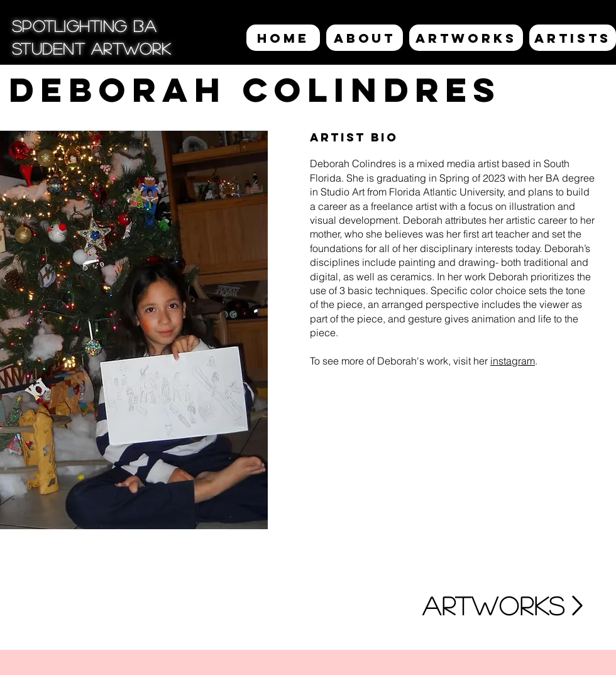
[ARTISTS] (573, 38)
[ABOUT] (365, 38)
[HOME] (283, 38)
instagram (513, 361)
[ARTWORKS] (466, 38)
